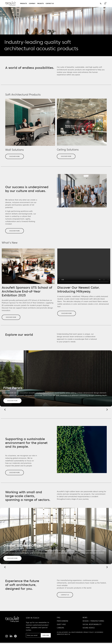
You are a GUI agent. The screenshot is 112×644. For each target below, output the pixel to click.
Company (32, 3)
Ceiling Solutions (68, 150)
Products (24, 3)
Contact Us (50, 3)
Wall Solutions (14, 150)
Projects (41, 3)
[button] (107, 410)
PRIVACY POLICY (89, 634)
